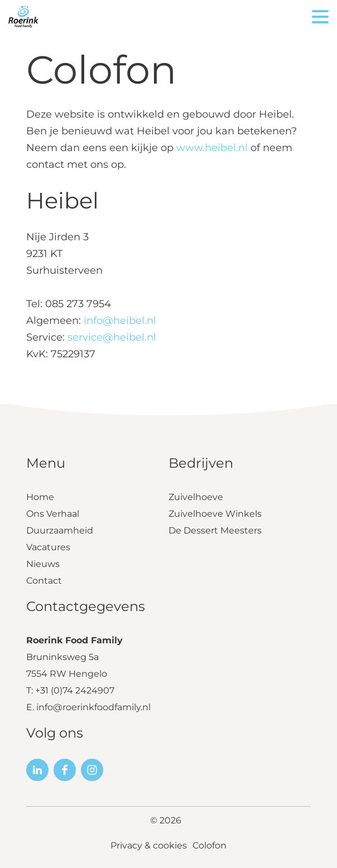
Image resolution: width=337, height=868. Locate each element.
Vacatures (48, 547)
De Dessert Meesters (215, 530)
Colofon (210, 845)
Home (40, 497)
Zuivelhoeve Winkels (215, 514)
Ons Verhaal (53, 514)
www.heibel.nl (212, 148)
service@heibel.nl (112, 337)
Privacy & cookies (149, 845)
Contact (44, 581)
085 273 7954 (78, 304)
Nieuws (43, 564)
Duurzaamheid (60, 530)
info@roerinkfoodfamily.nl (93, 707)
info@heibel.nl (120, 321)
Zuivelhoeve (196, 497)
